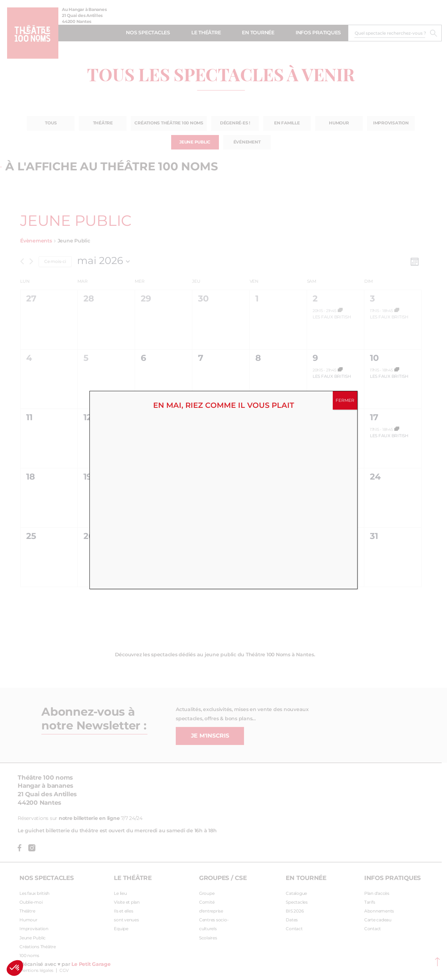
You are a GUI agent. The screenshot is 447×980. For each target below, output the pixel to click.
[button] (15, 968)
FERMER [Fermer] (345, 400)
